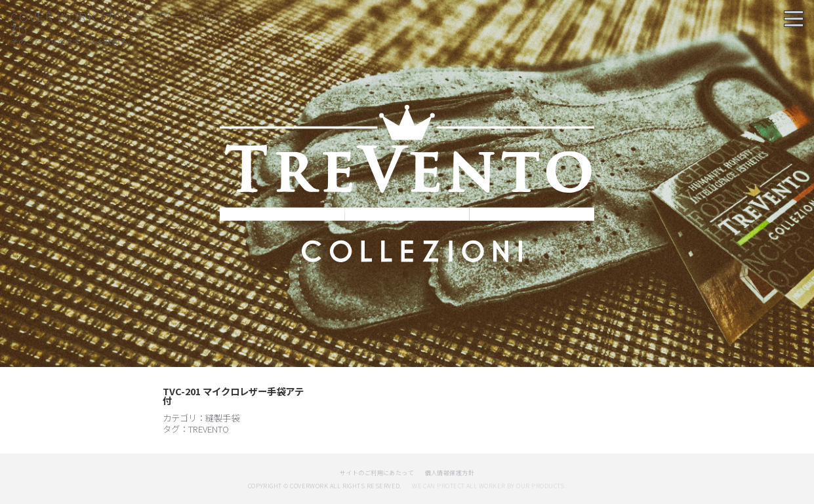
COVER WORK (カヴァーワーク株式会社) (125, 23)
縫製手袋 (222, 417)
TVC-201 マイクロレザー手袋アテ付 (233, 396)
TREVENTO (209, 429)
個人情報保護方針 (450, 473)
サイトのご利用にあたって (377, 473)
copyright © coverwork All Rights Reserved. (325, 486)
